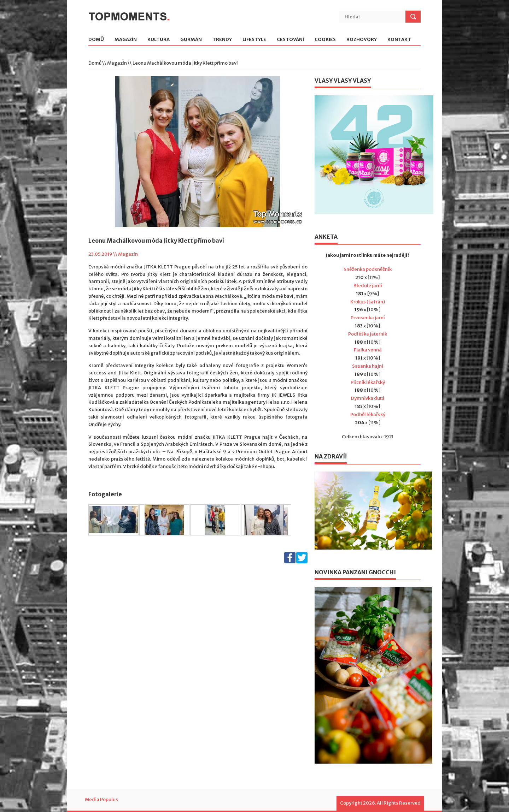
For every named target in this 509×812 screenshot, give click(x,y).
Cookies (325, 40)
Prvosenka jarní (368, 318)
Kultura (159, 40)
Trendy (222, 40)
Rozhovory (362, 40)
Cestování (290, 40)
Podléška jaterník (368, 334)
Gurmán (191, 40)
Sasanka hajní (368, 366)
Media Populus (101, 799)
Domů (96, 40)
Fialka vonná (368, 350)
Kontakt (399, 40)
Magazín (126, 40)
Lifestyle (254, 40)
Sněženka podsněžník (368, 269)
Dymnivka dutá (368, 398)
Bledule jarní (368, 286)
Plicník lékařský (368, 382)
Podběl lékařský (368, 414)
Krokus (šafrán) (368, 302)
